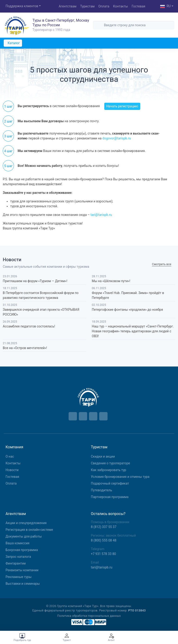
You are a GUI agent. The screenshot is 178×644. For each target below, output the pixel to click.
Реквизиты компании (22, 570)
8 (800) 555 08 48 (104, 540)
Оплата (104, 6)
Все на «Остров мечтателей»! (25, 348)
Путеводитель (102, 490)
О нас (10, 456)
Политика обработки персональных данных (89, 616)
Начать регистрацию (122, 106)
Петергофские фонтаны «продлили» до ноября (127, 310)
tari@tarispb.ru (101, 215)
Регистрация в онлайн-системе (29, 530)
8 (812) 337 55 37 (104, 527)
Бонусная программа (22, 550)
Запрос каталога (18, 557)
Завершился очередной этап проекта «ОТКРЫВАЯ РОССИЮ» (41, 312)
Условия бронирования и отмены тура (120, 477)
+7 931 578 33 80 (103, 554)
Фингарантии (16, 563)
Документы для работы (24, 536)
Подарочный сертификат (110, 483)
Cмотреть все (162, 264)
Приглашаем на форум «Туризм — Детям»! (35, 281)
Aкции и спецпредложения (26, 523)
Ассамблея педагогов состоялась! (29, 326)
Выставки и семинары (23, 584)
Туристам (87, 6)
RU (165, 7)
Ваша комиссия (17, 543)
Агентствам (68, 6)
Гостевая (138, 6)
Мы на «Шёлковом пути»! (111, 281)
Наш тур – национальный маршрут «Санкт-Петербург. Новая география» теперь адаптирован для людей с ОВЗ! (133, 331)
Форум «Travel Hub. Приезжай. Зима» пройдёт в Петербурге (128, 295)
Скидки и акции (103, 456)
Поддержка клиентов (22, 6)
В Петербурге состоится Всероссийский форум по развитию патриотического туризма (41, 295)
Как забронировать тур (108, 470)
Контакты (121, 6)
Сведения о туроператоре (110, 463)
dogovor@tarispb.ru (117, 138)
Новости (12, 470)
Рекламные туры (19, 577)
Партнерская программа (110, 497)
